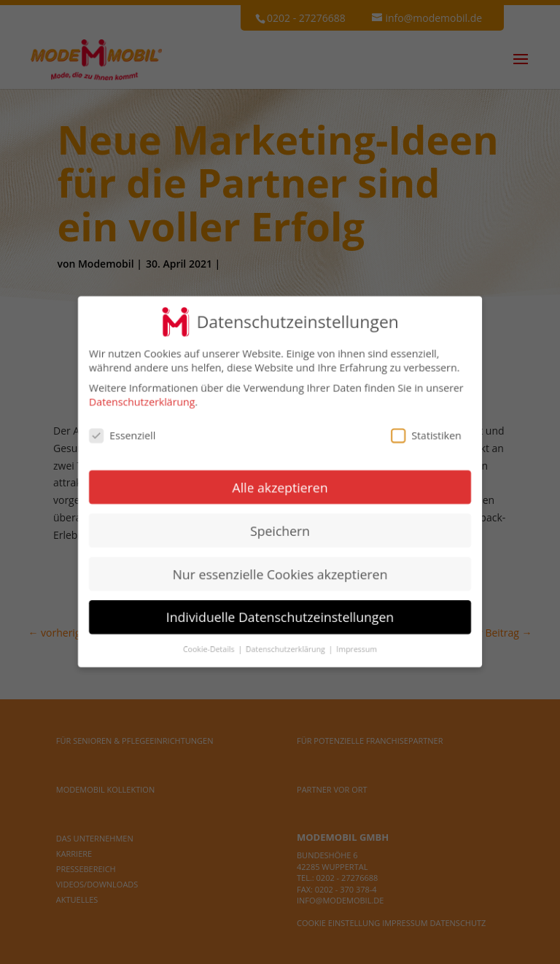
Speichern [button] (280, 530)
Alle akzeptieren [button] (280, 487)
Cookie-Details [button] (210, 648)
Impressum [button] (356, 648)
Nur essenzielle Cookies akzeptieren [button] (280, 573)
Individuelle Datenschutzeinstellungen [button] (280, 616)
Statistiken (425, 436)
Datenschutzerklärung (143, 403)
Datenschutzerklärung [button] (286, 648)
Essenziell (124, 436)
